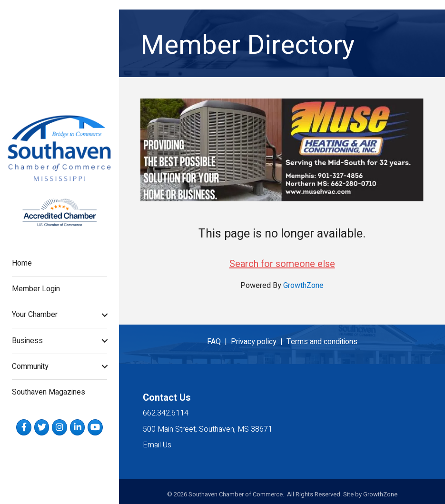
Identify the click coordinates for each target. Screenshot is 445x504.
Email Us (157, 445)
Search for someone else (282, 264)
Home (22, 263)
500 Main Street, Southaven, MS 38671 (208, 429)
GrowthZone (303, 286)
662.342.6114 (166, 413)
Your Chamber (35, 315)
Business (27, 341)
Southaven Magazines (49, 392)
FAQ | (219, 342)
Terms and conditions (322, 342)
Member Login (36, 289)
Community (30, 366)
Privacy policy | (259, 342)
